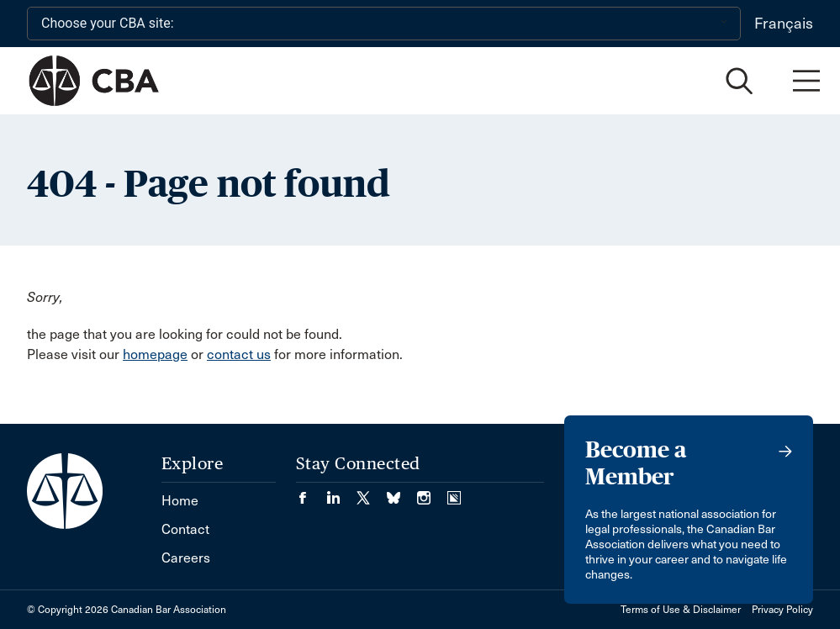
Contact (185, 529)
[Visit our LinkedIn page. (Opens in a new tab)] (341, 492)
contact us (239, 354)
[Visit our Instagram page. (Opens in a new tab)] (432, 492)
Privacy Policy (782, 610)
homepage (155, 354)
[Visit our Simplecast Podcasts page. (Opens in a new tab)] (454, 492)
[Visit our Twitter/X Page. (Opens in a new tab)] (372, 492)
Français (784, 24)
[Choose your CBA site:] (384, 24)
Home (180, 501)
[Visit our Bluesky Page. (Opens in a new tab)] (402, 492)
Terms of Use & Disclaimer (681, 610)
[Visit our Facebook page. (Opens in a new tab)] (311, 492)
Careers (186, 558)
